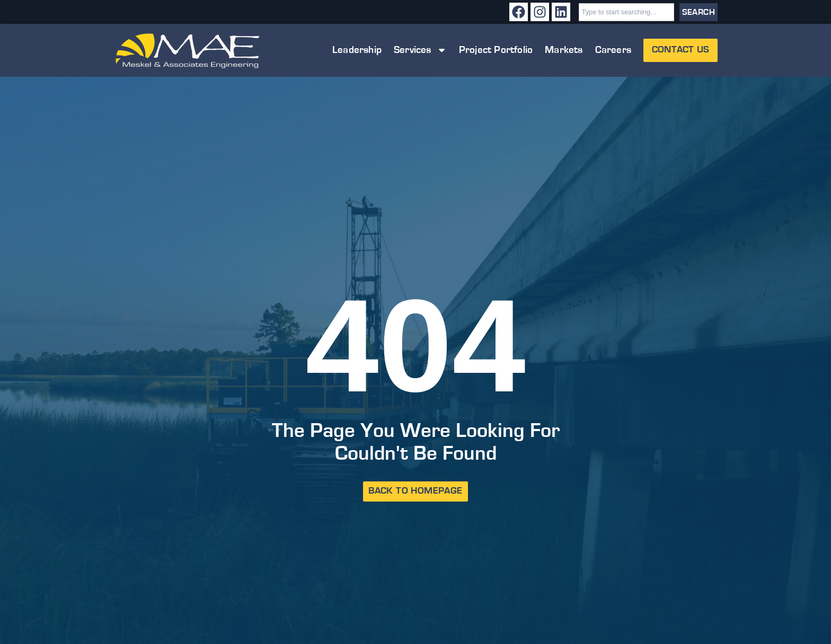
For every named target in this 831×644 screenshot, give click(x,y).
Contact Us (680, 50)
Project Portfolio (496, 50)
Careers (613, 50)
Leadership (357, 50)
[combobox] (626, 12)
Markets (564, 50)
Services (420, 50)
